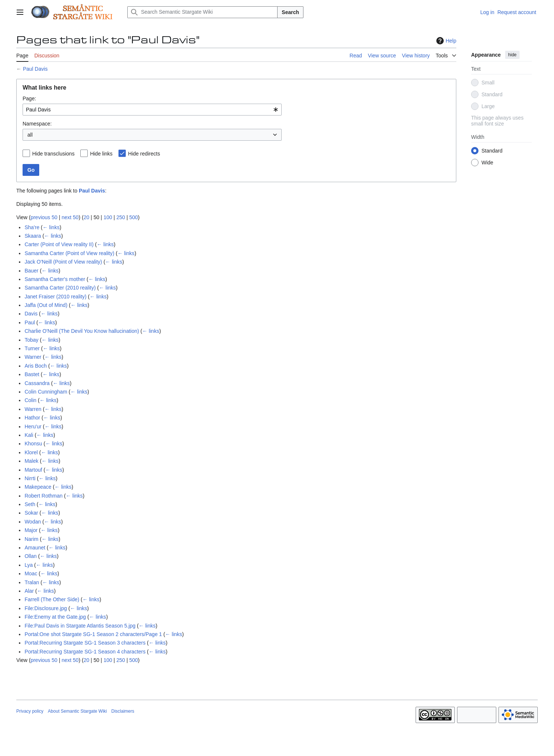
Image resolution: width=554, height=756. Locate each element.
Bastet (32, 374)
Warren (33, 409)
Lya (28, 565)
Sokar (31, 513)
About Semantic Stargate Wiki (77, 711)
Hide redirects (144, 154)
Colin (30, 400)
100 (108, 217)
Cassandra (37, 383)
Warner (33, 357)
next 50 (70, 217)
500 (133, 217)
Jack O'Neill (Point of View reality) (63, 262)
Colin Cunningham (46, 392)
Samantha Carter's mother (55, 279)
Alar (29, 591)
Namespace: (37, 124)
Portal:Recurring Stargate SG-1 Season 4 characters (85, 652)
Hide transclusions (53, 154)
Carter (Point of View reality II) (59, 244)
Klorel (31, 452)
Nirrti (30, 478)
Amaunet (35, 548)
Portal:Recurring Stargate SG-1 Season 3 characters (85, 643)
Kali (29, 435)
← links (51, 227)
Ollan (31, 556)
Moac (31, 573)
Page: (29, 98)
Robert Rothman (43, 496)
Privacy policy (30, 711)
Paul (30, 322)
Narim (31, 539)
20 (87, 217)
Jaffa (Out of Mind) (46, 305)
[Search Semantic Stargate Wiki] (202, 12)
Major (31, 530)
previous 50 (44, 217)
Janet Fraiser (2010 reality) (55, 297)
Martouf (33, 470)
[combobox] (152, 110)
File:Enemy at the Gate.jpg (55, 617)
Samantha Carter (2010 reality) (60, 288)
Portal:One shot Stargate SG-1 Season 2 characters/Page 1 (93, 634)
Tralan (32, 582)
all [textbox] (30, 135)
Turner (32, 348)
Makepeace (38, 487)
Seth (30, 504)
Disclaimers (123, 711)
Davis (31, 314)
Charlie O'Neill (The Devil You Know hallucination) (82, 331)
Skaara (33, 236)
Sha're (32, 227)
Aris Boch (36, 366)
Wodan (33, 522)
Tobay (31, 340)
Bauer (31, 271)
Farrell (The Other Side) (52, 599)
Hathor (32, 418)
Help (445, 41)
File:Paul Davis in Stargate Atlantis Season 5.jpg (80, 626)
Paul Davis (35, 69)
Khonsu (33, 444)
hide (512, 55)
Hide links (101, 154)
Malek (31, 461)
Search (290, 12)
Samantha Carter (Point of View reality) (69, 253)
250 (120, 217)
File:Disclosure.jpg (46, 608)
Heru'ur (33, 426)
